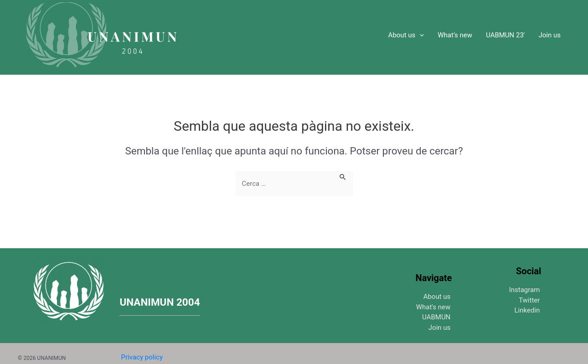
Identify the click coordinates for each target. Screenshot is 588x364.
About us (406, 35)
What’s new (455, 35)
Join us (550, 35)
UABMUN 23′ (505, 35)
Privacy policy (142, 357)
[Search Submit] (343, 176)
